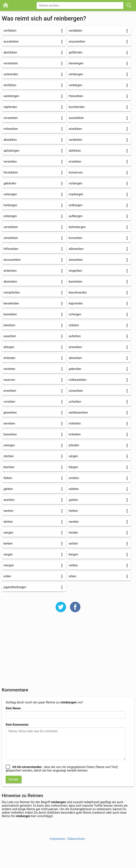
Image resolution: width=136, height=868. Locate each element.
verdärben (75, 31)
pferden (74, 445)
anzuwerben (77, 41)
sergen (8, 554)
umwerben (76, 391)
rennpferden (12, 292)
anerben (9, 500)
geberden (75, 369)
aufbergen (76, 216)
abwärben (10, 140)
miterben (75, 423)
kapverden (76, 303)
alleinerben (76, 249)
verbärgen (75, 85)
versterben (11, 63)
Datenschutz (76, 839)
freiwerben (76, 96)
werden (74, 522)
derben (8, 522)
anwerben (75, 347)
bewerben (10, 434)
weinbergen (11, 96)
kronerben (76, 238)
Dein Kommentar (17, 725)
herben (73, 511)
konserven (76, 172)
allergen (9, 347)
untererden (11, 74)
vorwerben (11, 118)
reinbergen (76, 74)
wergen (8, 533)
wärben (74, 489)
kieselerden (11, 303)
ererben (74, 478)
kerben (8, 543)
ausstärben (76, 118)
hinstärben (11, 172)
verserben (10, 162)
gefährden (76, 52)
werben (8, 511)
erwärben (75, 162)
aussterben (11, 41)
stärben (74, 325)
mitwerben (11, 129)
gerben (73, 500)
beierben (9, 325)
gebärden (10, 183)
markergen (76, 194)
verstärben (11, 227)
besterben (75, 282)
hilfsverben (11, 249)
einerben (9, 423)
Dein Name (13, 708)
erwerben (10, 391)
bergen (73, 554)
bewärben (10, 314)
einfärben (10, 85)
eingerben (75, 271)
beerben (9, 467)
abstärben (10, 52)
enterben (75, 434)
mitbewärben (77, 380)
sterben (9, 456)
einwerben (76, 260)
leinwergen (76, 63)
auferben (75, 336)
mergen (9, 565)
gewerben (10, 413)
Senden (14, 779)
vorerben (9, 402)
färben (8, 478)
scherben (75, 402)
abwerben (75, 358)
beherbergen (77, 227)
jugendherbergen (15, 587)
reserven (9, 380)
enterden (9, 358)
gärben (8, 489)
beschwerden (78, 292)
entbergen (76, 205)
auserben (10, 336)
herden (73, 533)
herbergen (10, 205)
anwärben (75, 129)
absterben (10, 282)
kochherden (77, 107)
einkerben (10, 271)
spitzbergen (11, 151)
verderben (75, 140)
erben (72, 576)
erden (7, 576)
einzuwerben (12, 260)
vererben (9, 369)
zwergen (9, 445)
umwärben (11, 238)
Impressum (58, 839)
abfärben (75, 151)
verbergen (10, 194)
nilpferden (10, 107)
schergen (75, 314)
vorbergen (75, 183)
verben (73, 565)
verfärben (10, 31)
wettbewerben (78, 413)
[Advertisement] (68, 653)
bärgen (73, 467)
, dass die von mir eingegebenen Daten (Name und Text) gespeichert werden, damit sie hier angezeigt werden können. (62, 769)
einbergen (10, 216)
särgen (73, 456)
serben (73, 543)
